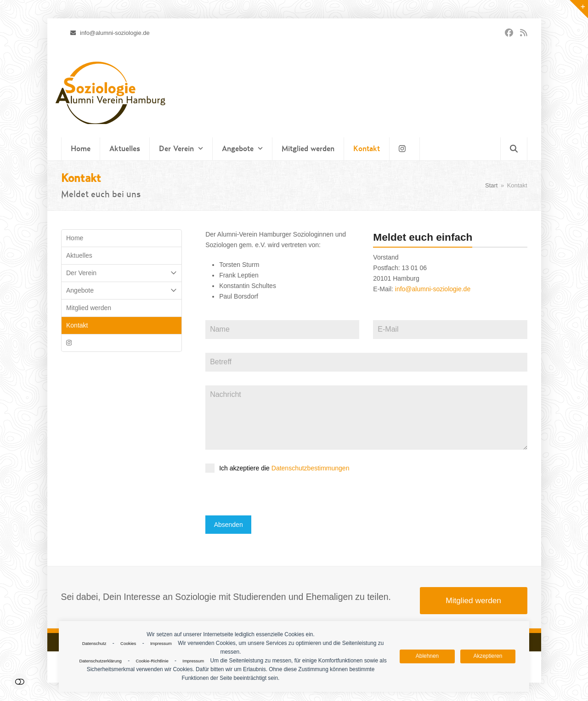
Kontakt (77, 325)
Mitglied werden (89, 308)
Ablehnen (427, 656)
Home (75, 238)
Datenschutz (94, 643)
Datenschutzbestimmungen (311, 468)
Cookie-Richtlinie (152, 661)
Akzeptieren (488, 656)
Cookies (128, 643)
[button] (514, 149)
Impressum (161, 643)
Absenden (229, 525)
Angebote (122, 291)
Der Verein (122, 273)
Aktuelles (79, 255)
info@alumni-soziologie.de (433, 289)
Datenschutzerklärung (100, 661)
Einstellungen (20, 681)
